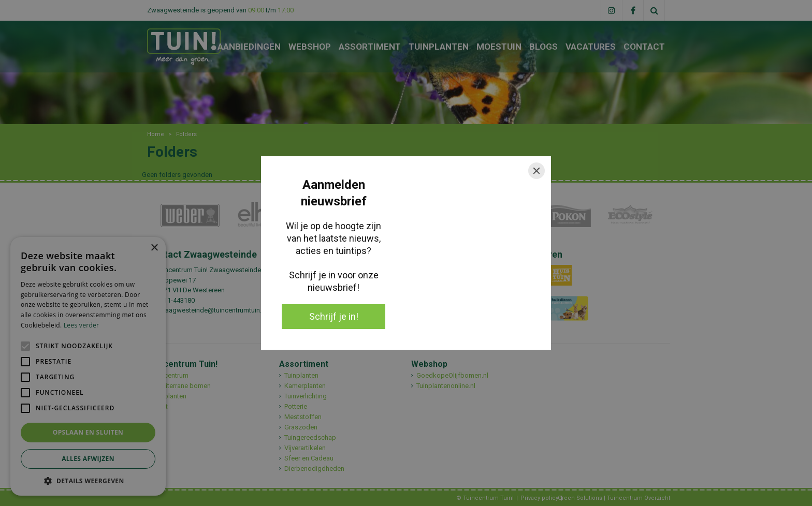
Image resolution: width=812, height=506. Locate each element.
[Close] (536, 171)
